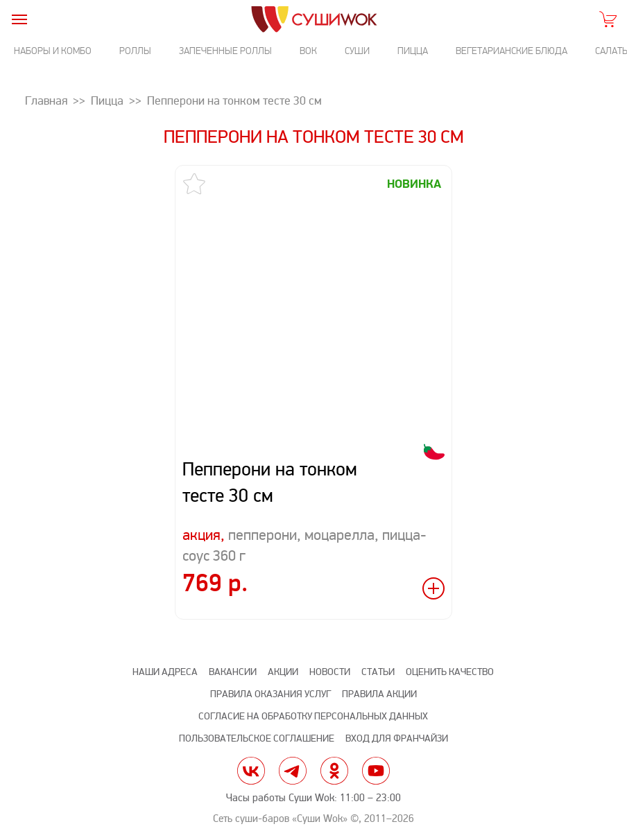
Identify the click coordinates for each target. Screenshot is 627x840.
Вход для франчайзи (397, 738)
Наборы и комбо (53, 51)
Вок (308, 51)
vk (251, 771)
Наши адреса (165, 672)
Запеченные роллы (225, 51)
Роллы (135, 51)
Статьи (378, 672)
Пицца (413, 51)
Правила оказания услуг (270, 694)
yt (376, 771)
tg (293, 771)
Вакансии (233, 672)
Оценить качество (450, 672)
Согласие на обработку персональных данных (313, 716)
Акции (283, 672)
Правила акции (379, 694)
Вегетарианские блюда (512, 51)
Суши (357, 51)
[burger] (19, 19)
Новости (330, 672)
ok (334, 771)
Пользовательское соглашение (257, 738)
